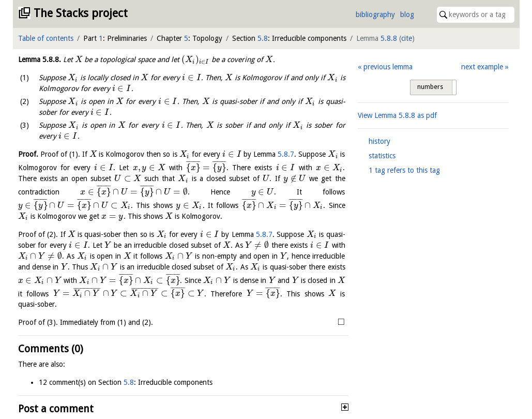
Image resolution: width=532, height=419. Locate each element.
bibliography (375, 14)
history (379, 141)
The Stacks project (81, 13)
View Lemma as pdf (397, 115)
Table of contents (46, 38)
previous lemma (388, 67)
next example (482, 67)
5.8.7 (286, 154)
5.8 (263, 38)
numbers (430, 87)
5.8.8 (389, 38)
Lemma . (40, 59)
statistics (382, 156)
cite (407, 38)
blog (407, 14)
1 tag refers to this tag (404, 170)
